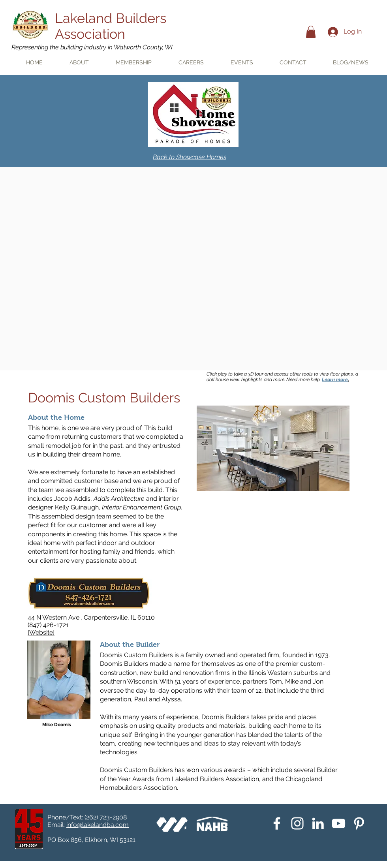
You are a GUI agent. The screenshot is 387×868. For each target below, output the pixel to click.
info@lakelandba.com (98, 825)
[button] (311, 32)
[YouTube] (338, 823)
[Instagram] (297, 823)
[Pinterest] (359, 823)
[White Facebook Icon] (277, 823)
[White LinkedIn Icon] (318, 823)
